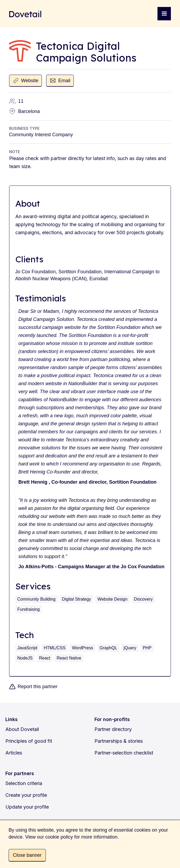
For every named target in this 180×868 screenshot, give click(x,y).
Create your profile (26, 795)
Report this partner (38, 687)
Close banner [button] (27, 855)
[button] (164, 14)
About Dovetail (22, 729)
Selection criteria (24, 783)
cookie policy (59, 837)
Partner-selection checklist (124, 753)
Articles (14, 753)
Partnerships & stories (119, 741)
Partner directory (113, 729)
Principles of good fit (29, 741)
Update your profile (27, 807)
